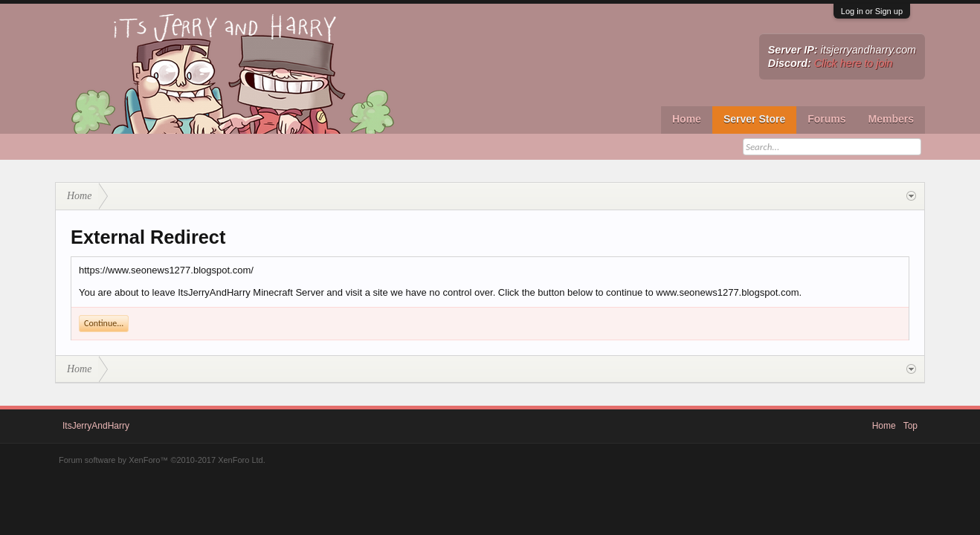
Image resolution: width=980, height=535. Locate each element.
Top (910, 426)
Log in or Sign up (872, 11)
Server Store (754, 119)
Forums (826, 119)
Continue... (104, 323)
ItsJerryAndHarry (96, 426)
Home (687, 119)
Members (891, 119)
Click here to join (854, 63)
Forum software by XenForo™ (162, 460)
